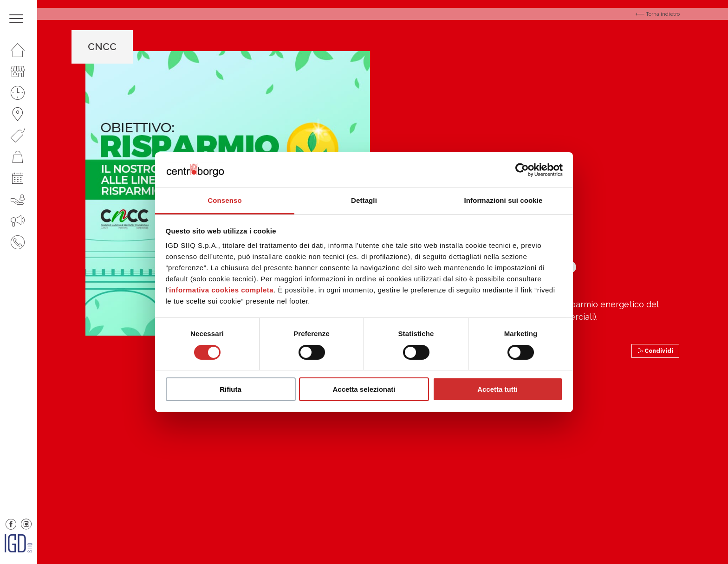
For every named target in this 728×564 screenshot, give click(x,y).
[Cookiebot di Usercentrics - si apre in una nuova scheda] (522, 170)
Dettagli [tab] (364, 200)
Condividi (655, 351)
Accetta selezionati (364, 389)
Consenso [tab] (224, 200)
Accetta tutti (497, 389)
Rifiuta (231, 389)
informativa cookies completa (221, 290)
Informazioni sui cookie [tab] (504, 200)
